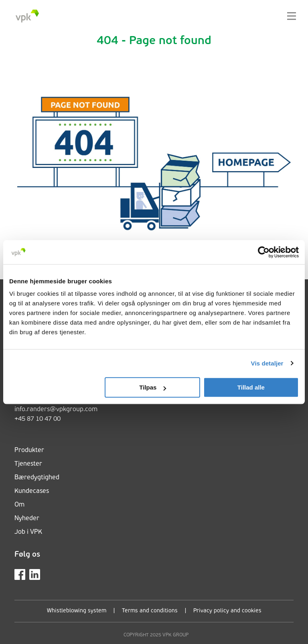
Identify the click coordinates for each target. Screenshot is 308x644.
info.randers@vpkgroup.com (56, 410)
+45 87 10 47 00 (37, 419)
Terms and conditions (150, 611)
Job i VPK (28, 532)
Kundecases (32, 491)
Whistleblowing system (77, 611)
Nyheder (27, 519)
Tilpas (153, 387)
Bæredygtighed (37, 478)
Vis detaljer (267, 363)
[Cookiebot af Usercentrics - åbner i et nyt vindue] (264, 252)
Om (19, 505)
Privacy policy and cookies (227, 611)
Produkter (29, 450)
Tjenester (28, 464)
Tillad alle (251, 387)
